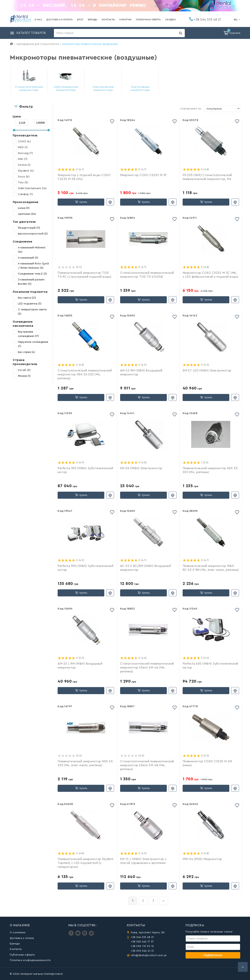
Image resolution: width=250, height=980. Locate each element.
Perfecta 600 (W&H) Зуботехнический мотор (210, 666)
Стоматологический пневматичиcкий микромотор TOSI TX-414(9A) (147, 275)
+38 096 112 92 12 (142, 946)
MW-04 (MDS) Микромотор (202, 859)
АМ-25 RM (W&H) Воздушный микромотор (141, 373)
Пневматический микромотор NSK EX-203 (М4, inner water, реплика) (86, 763)
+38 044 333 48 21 (205, 19)
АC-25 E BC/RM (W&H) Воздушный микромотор (146, 568)
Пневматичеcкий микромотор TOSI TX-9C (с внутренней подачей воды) (84, 275)
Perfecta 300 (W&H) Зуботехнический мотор (85, 470)
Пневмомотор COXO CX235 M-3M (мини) (207, 763)
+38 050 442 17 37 (142, 942)
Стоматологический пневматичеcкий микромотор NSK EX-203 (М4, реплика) (85, 375)
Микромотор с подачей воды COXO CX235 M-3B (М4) (84, 177)
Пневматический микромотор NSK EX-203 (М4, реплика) (211, 470)
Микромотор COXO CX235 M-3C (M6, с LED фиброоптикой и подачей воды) (211, 275)
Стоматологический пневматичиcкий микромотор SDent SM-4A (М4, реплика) (147, 668)
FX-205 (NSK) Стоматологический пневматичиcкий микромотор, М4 (207, 177)
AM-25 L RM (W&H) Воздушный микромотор (80, 666)
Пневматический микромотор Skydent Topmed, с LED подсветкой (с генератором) (86, 863)
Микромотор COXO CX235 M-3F (143, 175)
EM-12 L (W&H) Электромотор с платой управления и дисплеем (143, 861)
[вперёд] (164, 901)
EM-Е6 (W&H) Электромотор (141, 468)
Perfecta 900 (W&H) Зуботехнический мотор (85, 568)
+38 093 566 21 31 (142, 951)
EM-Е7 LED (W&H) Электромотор (207, 371)
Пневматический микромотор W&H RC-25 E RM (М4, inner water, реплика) (211, 568)
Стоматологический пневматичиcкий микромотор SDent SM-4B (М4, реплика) (147, 765)
